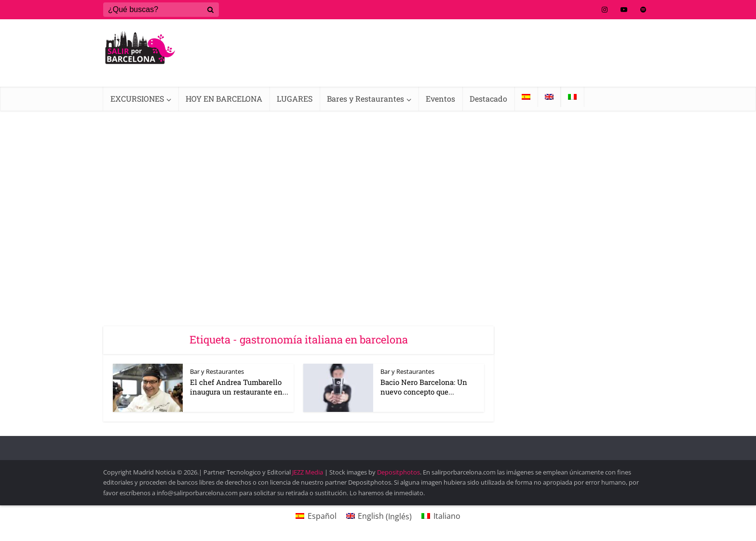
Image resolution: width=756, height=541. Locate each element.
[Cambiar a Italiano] (572, 97)
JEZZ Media (308, 472)
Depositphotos (398, 472)
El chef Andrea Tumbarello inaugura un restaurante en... (239, 387)
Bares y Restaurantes (365, 99)
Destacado (488, 99)
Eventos (440, 99)
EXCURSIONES (137, 99)
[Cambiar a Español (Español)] (316, 516)
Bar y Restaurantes (217, 371)
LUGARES (295, 99)
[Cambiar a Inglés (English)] (379, 516)
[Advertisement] (378, 183)
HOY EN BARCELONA (224, 99)
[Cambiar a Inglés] (549, 97)
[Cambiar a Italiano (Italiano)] (441, 516)
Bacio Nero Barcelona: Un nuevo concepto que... (424, 387)
